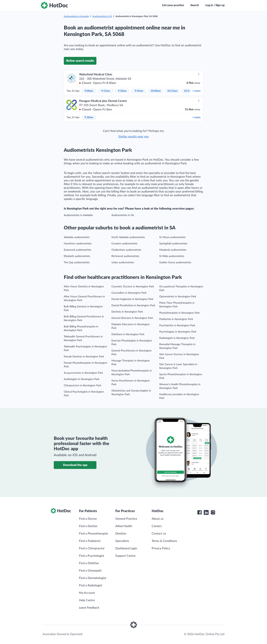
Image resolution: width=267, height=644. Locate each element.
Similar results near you (133, 137)
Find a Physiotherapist (94, 534)
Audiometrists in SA (102, 16)
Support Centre (125, 556)
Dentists (121, 534)
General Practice (126, 519)
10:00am (156, 91)
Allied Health (124, 526)
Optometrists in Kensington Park (178, 297)
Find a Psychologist (92, 556)
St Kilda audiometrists (172, 256)
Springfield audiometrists (173, 244)
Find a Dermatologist (93, 578)
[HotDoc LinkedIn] (206, 512)
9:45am (139, 91)
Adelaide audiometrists (77, 237)
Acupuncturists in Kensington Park (83, 373)
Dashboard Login (126, 548)
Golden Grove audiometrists (175, 263)
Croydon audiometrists (124, 244)
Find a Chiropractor (92, 548)
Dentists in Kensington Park (127, 312)
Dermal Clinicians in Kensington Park (132, 318)
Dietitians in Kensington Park (128, 334)
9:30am (122, 91)
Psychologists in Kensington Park (178, 332)
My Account (87, 593)
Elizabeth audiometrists (77, 256)
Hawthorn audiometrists (78, 244)
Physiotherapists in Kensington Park (179, 313)
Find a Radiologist (91, 585)
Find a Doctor (88, 519)
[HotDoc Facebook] (200, 512)
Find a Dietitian (89, 563)
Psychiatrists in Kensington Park (177, 326)
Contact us (159, 534)
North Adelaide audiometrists (128, 237)
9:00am (89, 91)
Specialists (122, 541)
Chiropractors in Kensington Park (83, 386)
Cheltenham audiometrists (126, 250)
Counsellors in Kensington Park (129, 293)
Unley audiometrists (123, 263)
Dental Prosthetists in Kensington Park (133, 306)
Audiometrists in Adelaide (78, 215)
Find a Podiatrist (90, 541)
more (196, 91)
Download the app (75, 465)
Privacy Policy (161, 548)
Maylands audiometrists (173, 250)
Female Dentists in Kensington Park (84, 357)
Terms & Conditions (164, 541)
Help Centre (87, 600)
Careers (157, 526)
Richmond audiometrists (125, 256)
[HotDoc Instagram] (213, 512)
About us (158, 519)
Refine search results (80, 61)
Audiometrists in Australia (76, 16)
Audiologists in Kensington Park (82, 379)
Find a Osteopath (90, 571)
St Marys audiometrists (172, 237)
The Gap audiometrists (77, 263)
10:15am (172, 91)
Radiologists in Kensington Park (177, 338)
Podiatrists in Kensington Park (176, 319)
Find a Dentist (88, 526)
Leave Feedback (89, 608)
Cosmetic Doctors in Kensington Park (133, 287)
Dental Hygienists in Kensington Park (132, 299)
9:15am (106, 91)
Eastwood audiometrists (78, 250)
